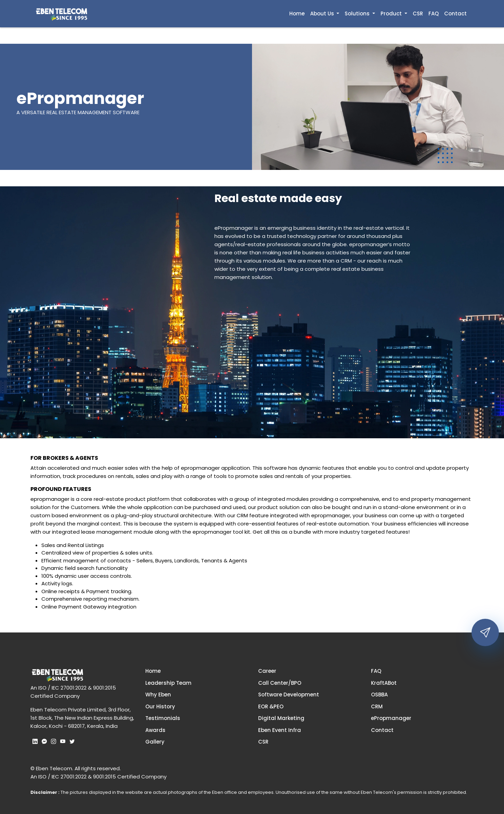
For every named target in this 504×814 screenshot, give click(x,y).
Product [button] (392, 14)
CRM (377, 706)
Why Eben (158, 695)
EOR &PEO (271, 706)
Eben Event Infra (280, 730)
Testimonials (163, 718)
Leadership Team (168, 683)
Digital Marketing (281, 718)
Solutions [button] (358, 14)
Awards (155, 730)
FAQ (434, 14)
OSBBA (379, 695)
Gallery (155, 742)
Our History (160, 706)
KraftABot (384, 683)
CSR (418, 14)
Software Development (289, 695)
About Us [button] (323, 14)
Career (267, 671)
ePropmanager (391, 718)
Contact (455, 14)
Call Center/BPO (280, 683)
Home (297, 14)
